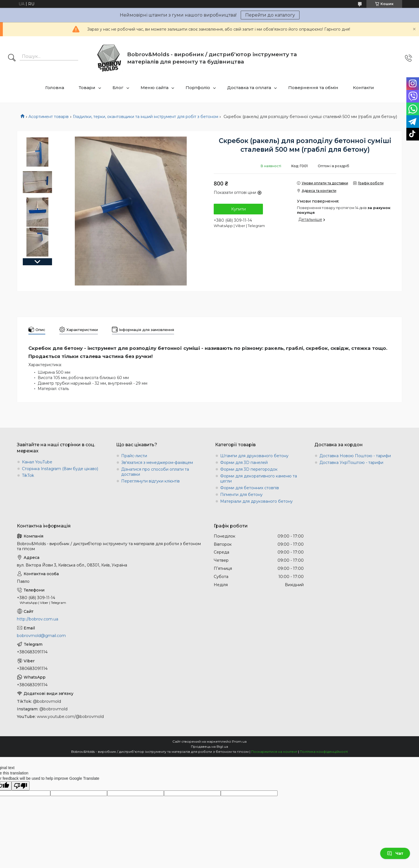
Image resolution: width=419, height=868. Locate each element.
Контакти (363, 88)
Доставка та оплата (249, 88)
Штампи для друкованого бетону (254, 456)
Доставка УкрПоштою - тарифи (351, 463)
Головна (55, 88)
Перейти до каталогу (270, 15)
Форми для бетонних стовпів (250, 488)
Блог (118, 88)
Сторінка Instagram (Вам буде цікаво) (60, 469)
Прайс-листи (134, 456)
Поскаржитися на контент (274, 752)
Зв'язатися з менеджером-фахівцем (157, 463)
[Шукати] (12, 58)
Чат (395, 853)
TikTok (28, 475)
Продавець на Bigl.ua (209, 746)
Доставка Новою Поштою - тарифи (355, 456)
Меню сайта (155, 88)
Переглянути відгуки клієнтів (150, 481)
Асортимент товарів (49, 117)
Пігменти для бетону (241, 495)
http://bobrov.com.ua (38, 619)
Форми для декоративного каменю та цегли (259, 479)
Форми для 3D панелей (244, 463)
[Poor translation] (21, 786)
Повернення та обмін (313, 88)
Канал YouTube (37, 462)
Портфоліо (198, 88)
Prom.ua (239, 741)
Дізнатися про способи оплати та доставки (155, 472)
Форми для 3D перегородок (249, 469)
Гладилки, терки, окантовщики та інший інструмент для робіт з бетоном (146, 117)
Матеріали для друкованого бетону (256, 501)
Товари (87, 88)
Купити (238, 209)
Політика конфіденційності (324, 752)
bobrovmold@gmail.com (41, 636)
